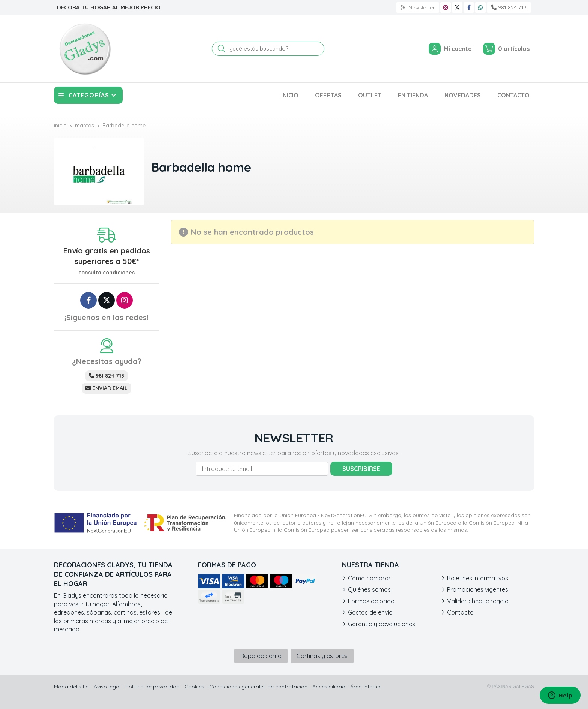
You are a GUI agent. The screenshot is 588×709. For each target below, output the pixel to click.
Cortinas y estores (322, 656)
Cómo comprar (369, 578)
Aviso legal (107, 687)
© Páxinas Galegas (511, 687)
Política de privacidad (152, 687)
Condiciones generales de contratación (258, 687)
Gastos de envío (370, 612)
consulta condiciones (106, 273)
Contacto (460, 612)
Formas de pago (371, 601)
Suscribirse (361, 469)
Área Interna (365, 687)
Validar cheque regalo (478, 601)
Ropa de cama (261, 656)
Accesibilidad (329, 687)
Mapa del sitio (71, 687)
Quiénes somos (369, 589)
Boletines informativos (478, 578)
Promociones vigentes (478, 589)
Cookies (194, 687)
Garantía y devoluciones (382, 624)
